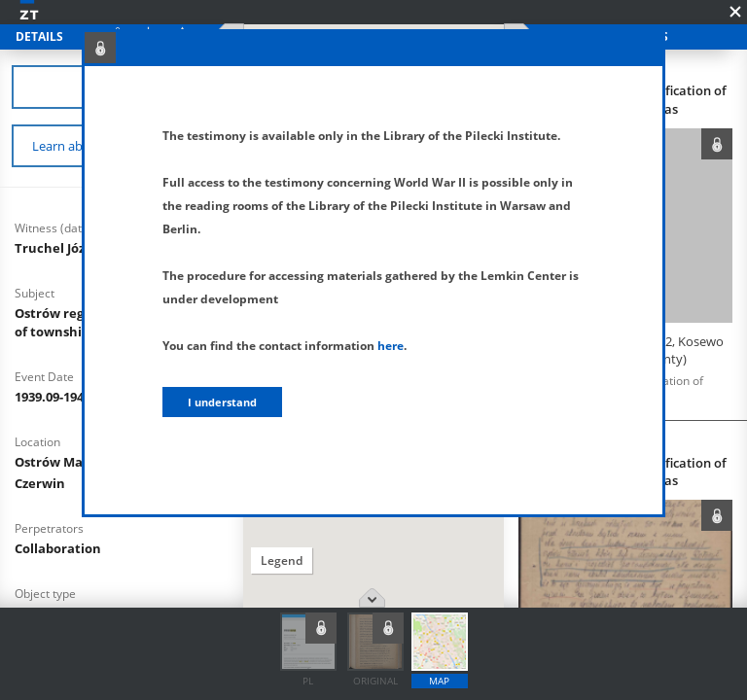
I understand (222, 402)
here (391, 346)
